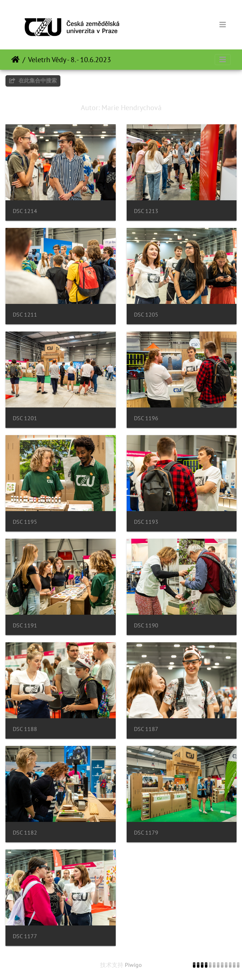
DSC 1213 (146, 211)
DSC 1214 (25, 211)
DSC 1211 (25, 315)
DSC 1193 (146, 522)
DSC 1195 (25, 522)
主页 (15, 60)
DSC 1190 (146, 625)
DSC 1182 (25, 833)
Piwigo (133, 965)
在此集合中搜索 (33, 81)
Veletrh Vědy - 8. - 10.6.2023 (70, 60)
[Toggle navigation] (223, 25)
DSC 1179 (146, 833)
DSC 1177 (25, 936)
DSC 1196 (146, 418)
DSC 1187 (146, 729)
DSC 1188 (25, 729)
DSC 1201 (25, 418)
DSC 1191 (25, 625)
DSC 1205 (146, 315)
